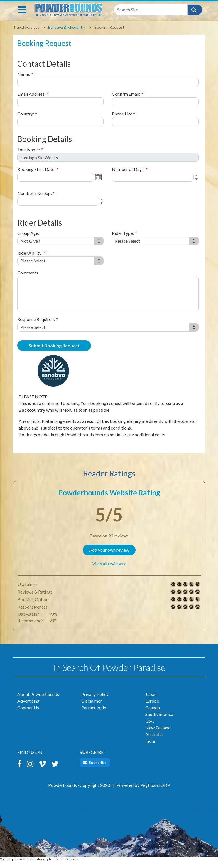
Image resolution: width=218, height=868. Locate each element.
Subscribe (95, 769)
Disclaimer (92, 707)
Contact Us (28, 714)
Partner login (94, 714)
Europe (152, 707)
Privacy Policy (95, 700)
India (150, 747)
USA (150, 727)
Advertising (28, 707)
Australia (154, 740)
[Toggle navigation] (22, 16)
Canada (153, 714)
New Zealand (158, 734)
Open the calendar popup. (99, 183)
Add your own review (109, 556)
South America (159, 720)
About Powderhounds (38, 700)
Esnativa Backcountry (67, 33)
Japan (151, 700)
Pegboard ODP (155, 791)
